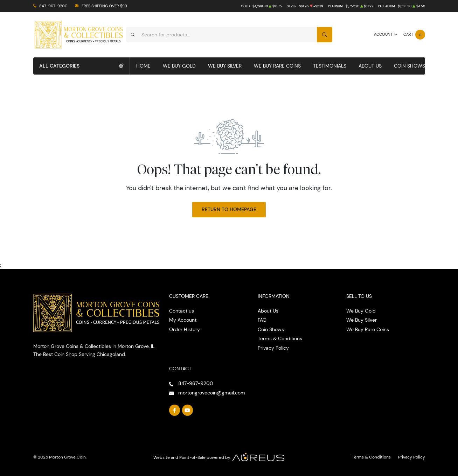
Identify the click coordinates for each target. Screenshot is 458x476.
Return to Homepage (229, 209)
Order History (185, 329)
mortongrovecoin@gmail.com (212, 393)
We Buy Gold (179, 66)
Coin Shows (410, 66)
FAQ (262, 320)
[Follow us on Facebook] (175, 410)
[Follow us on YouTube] (188, 410)
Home (143, 66)
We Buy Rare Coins (277, 66)
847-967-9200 (53, 6)
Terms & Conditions (280, 338)
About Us (370, 66)
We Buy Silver (225, 66)
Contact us (182, 311)
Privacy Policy (273, 348)
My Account (183, 320)
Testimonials (330, 66)
